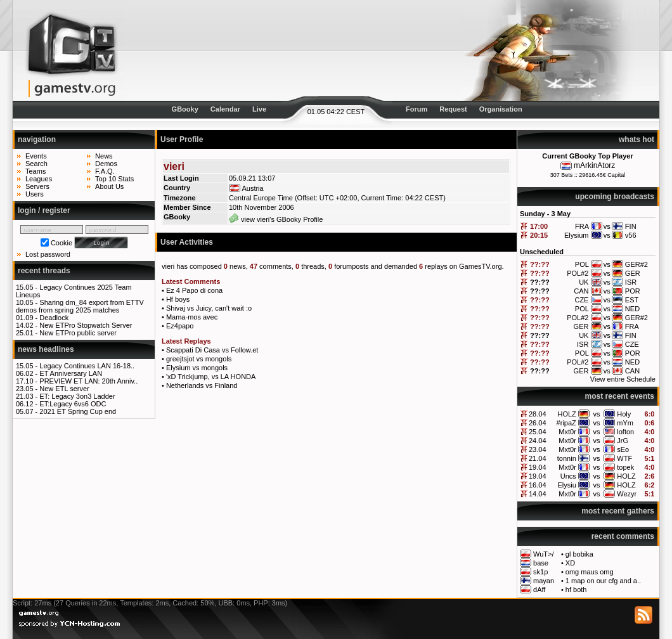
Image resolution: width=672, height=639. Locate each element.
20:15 (539, 235)
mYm (625, 423)
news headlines (46, 349)
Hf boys (178, 299)
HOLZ (566, 414)
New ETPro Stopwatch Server (86, 325)
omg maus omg (590, 572)
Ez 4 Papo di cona (194, 290)
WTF (624, 458)
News (104, 156)
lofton (625, 432)
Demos (106, 164)
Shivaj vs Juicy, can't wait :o (209, 308)
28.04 (538, 414)
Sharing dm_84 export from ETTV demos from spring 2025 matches (80, 306)
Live (259, 109)
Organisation (501, 109)
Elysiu (566, 485)
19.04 (538, 467)
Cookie (61, 243)
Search (36, 164)
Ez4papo (180, 326)
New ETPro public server (78, 333)
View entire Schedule (623, 379)
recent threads (44, 271)
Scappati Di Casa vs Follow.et (212, 350)
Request (453, 109)
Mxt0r (567, 432)
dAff (539, 590)
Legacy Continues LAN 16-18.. (87, 366)
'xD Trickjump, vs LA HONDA (211, 377)
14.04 (538, 494)
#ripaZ (566, 423)
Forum (417, 109)
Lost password (48, 254)
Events (36, 156)
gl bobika (579, 554)
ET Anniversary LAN (71, 373)
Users (35, 194)
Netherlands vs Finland (202, 385)
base (541, 563)
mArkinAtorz (594, 165)
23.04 (538, 449)
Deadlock (54, 318)
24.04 (538, 441)
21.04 (538, 458)
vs (597, 414)
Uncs (568, 476)
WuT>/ (544, 554)
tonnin (567, 458)
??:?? (540, 264)
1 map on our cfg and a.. (603, 581)
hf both (576, 590)
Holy (624, 414)
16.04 (538, 485)
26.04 (538, 423)
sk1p (540, 572)
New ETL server (64, 389)
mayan (544, 581)
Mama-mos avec (192, 317)
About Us (109, 186)
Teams (36, 171)
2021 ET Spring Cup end (78, 411)
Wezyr (627, 494)
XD (570, 563)
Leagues (39, 179)
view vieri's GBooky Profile (276, 219)
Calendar (225, 109)
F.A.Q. (105, 171)
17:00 (539, 226)
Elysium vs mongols (197, 368)
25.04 (538, 432)
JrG (623, 441)
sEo (623, 449)
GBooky (185, 109)
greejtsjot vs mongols (199, 359)
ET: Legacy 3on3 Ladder (77, 396)
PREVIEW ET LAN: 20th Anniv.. (88, 381)
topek (625, 467)
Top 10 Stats (114, 179)
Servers (37, 186)
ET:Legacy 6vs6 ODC (73, 404)
